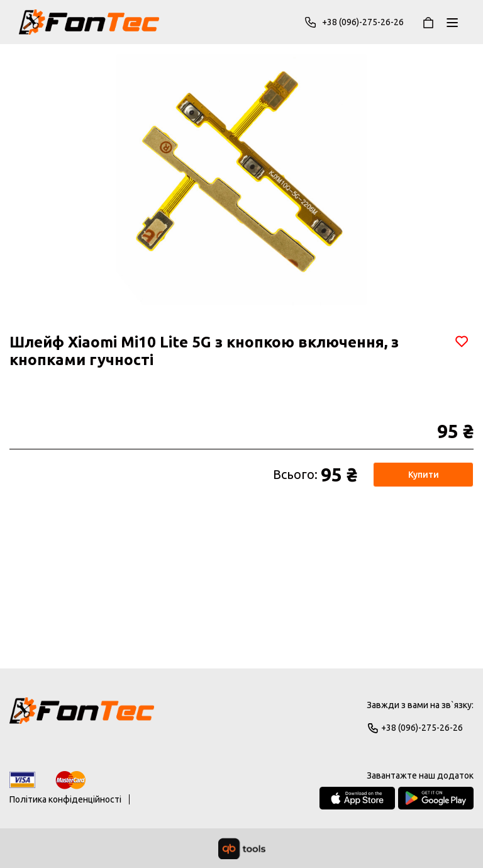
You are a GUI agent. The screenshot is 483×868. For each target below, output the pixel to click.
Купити (424, 475)
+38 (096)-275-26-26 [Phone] (354, 22)
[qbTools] (242, 848)
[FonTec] (89, 22)
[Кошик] (428, 22)
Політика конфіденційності (65, 799)
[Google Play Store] (436, 798)
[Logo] (82, 716)
